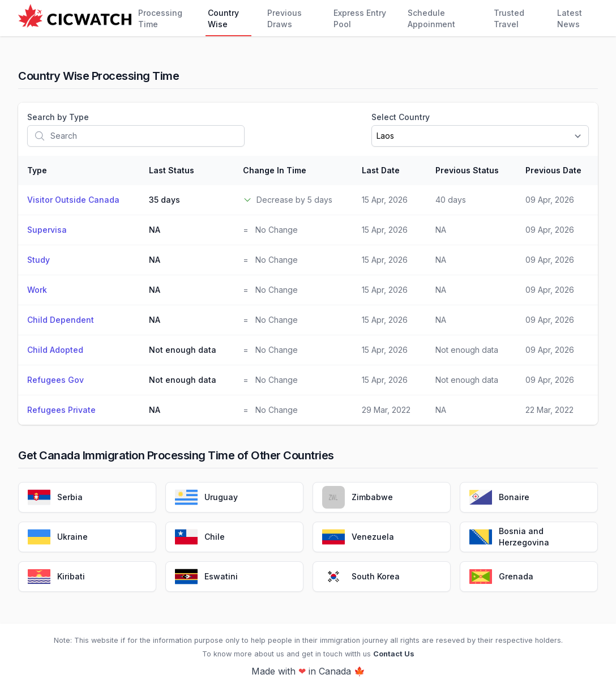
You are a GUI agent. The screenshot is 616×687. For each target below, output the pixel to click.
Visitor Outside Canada (73, 200)
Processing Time (160, 18)
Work (37, 290)
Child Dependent (61, 320)
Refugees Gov (55, 380)
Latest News (570, 18)
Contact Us (394, 654)
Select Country (401, 117)
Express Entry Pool (360, 18)
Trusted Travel (509, 18)
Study (38, 260)
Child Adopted (55, 350)
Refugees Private (61, 410)
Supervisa (47, 230)
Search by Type (58, 117)
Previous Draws (285, 18)
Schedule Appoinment (431, 18)
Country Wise (223, 18)
